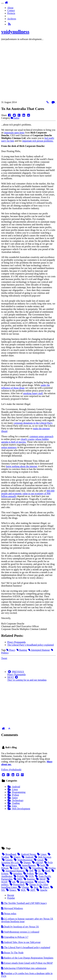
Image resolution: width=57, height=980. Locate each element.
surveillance (9, 865)
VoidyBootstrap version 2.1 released (20, 932)
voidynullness (15, 32)
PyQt (48, 863)
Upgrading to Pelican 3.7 (15, 937)
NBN (18, 879)
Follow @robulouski (11, 770)
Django (25, 863)
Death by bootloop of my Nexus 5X (20, 927)
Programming (16, 792)
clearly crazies (28, 439)
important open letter (14, 133)
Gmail (39, 860)
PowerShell (17, 885)
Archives (12, 19)
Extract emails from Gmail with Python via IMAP (27, 963)
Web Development (19, 809)
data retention (25, 882)
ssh (12, 882)
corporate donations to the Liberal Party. (33, 423)
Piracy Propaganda (16, 642)
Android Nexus (27, 854)
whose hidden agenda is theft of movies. (25, 441)
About (10, 8)
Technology (15, 800)
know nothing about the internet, (22, 466)
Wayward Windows (12, 908)
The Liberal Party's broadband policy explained (26, 947)
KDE (46, 871)
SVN (29, 876)
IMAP (41, 879)
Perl (24, 868)
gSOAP (37, 863)
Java (34, 887)
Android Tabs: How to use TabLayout (21, 942)
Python (13, 795)
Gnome (7, 860)
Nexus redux (9, 914)
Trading (13, 803)
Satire (15, 118)
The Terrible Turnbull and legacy (24, 903)
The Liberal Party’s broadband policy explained (30, 645)
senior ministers (9, 447)
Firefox (50, 868)
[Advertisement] (28, 72)
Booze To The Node (12, 953)
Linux (13, 789)
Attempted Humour (39, 650)
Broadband (9, 854)
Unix (12, 806)
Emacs (11, 890)
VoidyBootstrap (23, 860)
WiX (21, 890)
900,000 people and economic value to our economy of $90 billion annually (28, 494)
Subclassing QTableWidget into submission (24, 968)
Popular (11, 898)
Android (14, 787)
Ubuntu (23, 887)
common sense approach (41, 436)
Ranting (22, 650)
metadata (16, 874)
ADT (31, 890)
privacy (40, 882)
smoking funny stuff (33, 393)
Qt (37, 871)
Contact (11, 10)
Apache (41, 890)
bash (41, 865)
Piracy (11, 650)
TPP (29, 871)
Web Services (43, 857)
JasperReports (27, 865)
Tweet (4, 658)
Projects (11, 13)
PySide (19, 876)
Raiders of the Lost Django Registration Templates (27, 958)
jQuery (15, 857)
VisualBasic (36, 868)
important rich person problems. (38, 141)
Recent (11, 895)
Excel (14, 868)
